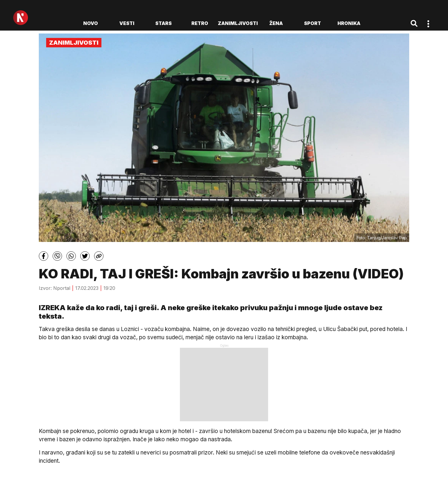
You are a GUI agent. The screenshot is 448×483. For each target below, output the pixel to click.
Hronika (349, 23)
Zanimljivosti (238, 23)
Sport (312, 23)
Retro (200, 23)
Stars (163, 23)
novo (91, 23)
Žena (276, 23)
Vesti (127, 23)
